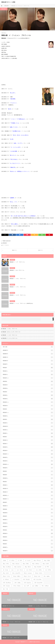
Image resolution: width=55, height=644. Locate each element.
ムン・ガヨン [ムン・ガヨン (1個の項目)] (35, 586)
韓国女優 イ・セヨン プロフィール (17, 270)
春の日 (10, 109)
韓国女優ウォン (28, 378)
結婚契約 (12, 198)
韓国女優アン (28, 364)
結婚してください (14, 127)
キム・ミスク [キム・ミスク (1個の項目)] (46, 564)
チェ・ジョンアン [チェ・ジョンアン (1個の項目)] (16, 573)
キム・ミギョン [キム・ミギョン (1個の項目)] (36, 564)
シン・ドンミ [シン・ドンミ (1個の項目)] (20, 570)
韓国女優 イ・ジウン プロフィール (18, 287)
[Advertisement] (27, 71)
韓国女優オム (28, 388)
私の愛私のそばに (17, 131)
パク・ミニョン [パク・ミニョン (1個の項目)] (6, 586)
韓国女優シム (28, 430)
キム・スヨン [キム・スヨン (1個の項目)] (47, 560)
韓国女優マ (28, 516)
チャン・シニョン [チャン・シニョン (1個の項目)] (28, 573)
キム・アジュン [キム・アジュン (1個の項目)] (37, 560)
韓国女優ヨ (28, 537)
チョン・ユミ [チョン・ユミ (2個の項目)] (37, 576)
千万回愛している (15, 123)
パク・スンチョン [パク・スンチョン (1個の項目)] (7, 583)
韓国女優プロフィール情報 (8, 2)
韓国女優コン (28, 423)
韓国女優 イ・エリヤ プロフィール (18, 295)
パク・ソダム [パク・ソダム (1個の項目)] (17, 583)
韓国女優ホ (28, 509)
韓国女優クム (28, 416)
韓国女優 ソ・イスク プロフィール (10, 335)
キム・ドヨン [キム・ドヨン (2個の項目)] (26, 564)
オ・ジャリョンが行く (16, 147)
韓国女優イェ (28, 371)
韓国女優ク (28, 409)
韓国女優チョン (28, 464)
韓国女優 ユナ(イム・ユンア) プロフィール (11, 332)
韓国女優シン (28, 433)
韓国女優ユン (28, 533)
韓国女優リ (28, 544)
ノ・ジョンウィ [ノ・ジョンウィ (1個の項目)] (16, 579)
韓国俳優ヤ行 (28, 361)
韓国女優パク (28, 492)
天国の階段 (13, 99)
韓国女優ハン (28, 485)
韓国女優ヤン (28, 527)
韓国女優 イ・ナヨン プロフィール (18, 279)
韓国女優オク (28, 385)
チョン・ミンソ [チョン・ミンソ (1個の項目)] (27, 576)
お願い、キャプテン (18, 143)
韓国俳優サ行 (28, 354)
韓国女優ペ (28, 502)
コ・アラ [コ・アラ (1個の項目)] (47, 567)
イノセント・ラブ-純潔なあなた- (18, 119)
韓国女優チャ (28, 450)
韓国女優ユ (28, 530)
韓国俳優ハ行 (28, 357)
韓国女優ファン (28, 499)
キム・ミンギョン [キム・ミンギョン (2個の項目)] (7, 567)
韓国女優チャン (28, 454)
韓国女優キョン (28, 402)
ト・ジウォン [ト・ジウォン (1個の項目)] (6, 579)
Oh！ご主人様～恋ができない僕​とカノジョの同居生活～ (24, 216)
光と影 (12, 139)
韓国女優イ (4, 9)
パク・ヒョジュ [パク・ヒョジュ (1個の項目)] (27, 583)
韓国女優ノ (28, 482)
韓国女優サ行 (28, 426)
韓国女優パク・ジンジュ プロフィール (10, 338)
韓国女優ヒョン (28, 495)
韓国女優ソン (28, 444)
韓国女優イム (28, 374)
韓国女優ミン (28, 520)
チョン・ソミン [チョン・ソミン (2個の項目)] (6, 576)
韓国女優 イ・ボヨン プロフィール (10, 329)
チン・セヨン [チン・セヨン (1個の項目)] (47, 576)
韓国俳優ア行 (28, 350)
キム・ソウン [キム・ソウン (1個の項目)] (6, 564)
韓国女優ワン (28, 551)
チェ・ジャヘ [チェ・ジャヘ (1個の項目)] (6, 573)
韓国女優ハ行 (28, 489)
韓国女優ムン (28, 523)
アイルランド (13, 103)
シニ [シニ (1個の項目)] (12, 570)
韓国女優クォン (28, 412)
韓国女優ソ (28, 437)
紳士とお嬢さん (15, 224)
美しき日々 (13, 93)
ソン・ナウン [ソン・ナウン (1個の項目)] (48, 570)
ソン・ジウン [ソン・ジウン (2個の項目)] (39, 570)
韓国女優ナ (28, 475)
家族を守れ (13, 167)
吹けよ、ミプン (14, 202)
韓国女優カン (28, 395)
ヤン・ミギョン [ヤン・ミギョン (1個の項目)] (45, 586)
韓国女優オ (28, 381)
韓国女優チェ (28, 447)
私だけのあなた (14, 159)
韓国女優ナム (28, 478)
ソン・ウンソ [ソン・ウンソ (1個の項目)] (29, 570)
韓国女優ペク (28, 506)
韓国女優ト (28, 471)
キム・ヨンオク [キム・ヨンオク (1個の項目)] (38, 567)
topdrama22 (8, 241)
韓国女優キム (28, 399)
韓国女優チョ (28, 461)
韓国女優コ (28, 419)
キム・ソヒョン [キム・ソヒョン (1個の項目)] (16, 564)
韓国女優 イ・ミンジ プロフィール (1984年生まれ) (21, 303)
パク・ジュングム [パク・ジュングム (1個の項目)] (37, 579)
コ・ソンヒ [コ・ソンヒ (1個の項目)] (5, 570)
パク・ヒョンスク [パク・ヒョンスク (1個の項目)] (38, 583)
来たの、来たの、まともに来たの (21, 135)
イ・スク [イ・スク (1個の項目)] (20, 560)
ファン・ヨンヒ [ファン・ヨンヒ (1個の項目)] (17, 586)
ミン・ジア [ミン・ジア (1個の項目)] (26, 586)
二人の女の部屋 (13, 151)
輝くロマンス (13, 155)
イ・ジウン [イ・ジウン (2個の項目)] (12, 560)
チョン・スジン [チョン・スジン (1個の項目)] (39, 573)
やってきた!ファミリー (15, 163)
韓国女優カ (28, 392)
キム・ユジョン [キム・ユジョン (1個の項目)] (18, 567)
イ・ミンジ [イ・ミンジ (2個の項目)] (28, 560)
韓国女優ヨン (28, 540)
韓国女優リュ (28, 547)
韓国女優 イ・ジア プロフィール (17, 262)
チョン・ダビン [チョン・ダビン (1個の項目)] (17, 576)
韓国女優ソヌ (28, 440)
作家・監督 (28, 347)
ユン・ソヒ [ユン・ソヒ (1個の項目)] (5, 589)
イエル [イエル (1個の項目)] (4, 560)
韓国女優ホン (28, 513)
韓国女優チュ (28, 457)
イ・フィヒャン (6, 245)
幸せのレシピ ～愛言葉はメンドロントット (20, 171)
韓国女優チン (28, 468)
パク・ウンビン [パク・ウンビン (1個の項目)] (26, 579)
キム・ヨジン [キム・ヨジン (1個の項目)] (28, 567)
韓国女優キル (28, 406)
